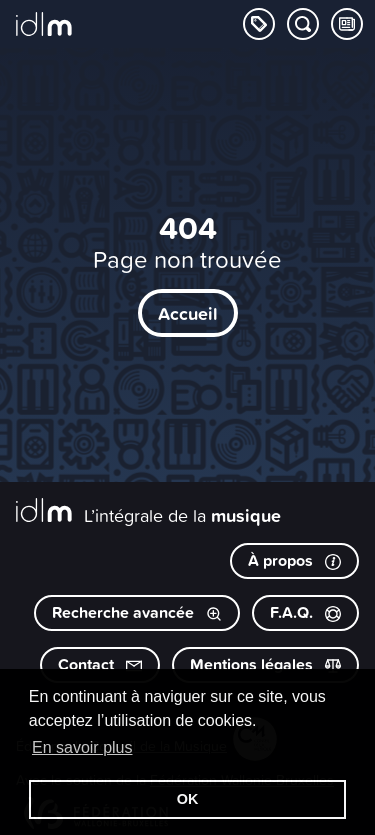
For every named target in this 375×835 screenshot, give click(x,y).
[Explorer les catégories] (259, 24)
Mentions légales (265, 664)
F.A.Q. (305, 612)
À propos (294, 560)
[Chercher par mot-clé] (303, 24)
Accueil (188, 313)
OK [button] (188, 799)
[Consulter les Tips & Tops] (347, 24)
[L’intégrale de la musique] (44, 26)
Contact (100, 664)
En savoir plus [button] (82, 747)
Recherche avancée (137, 612)
